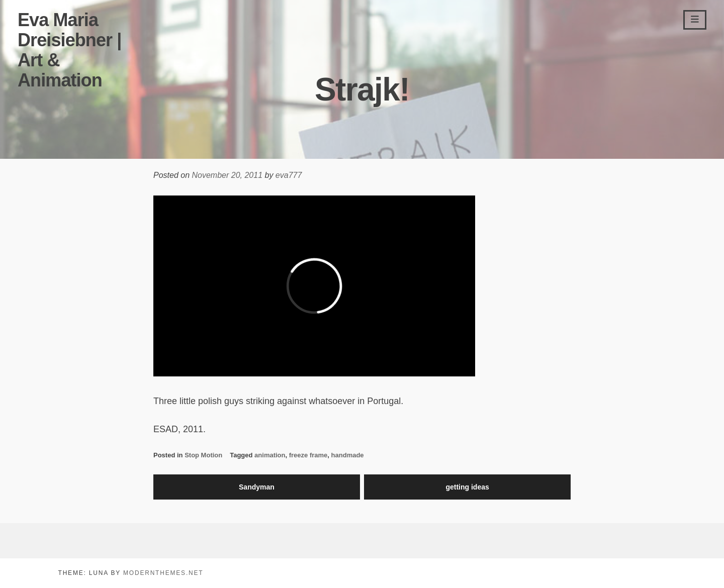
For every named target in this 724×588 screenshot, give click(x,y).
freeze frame (308, 455)
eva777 (289, 175)
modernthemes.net (163, 573)
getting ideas (467, 487)
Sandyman (257, 487)
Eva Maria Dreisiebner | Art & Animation (69, 50)
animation (270, 455)
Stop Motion (203, 455)
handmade (348, 455)
